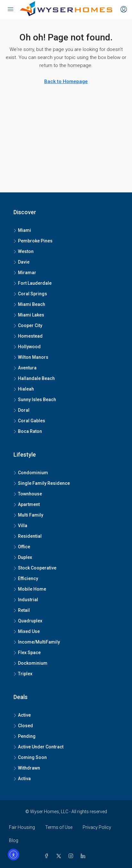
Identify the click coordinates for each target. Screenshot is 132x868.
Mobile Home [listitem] (30, 589)
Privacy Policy (97, 827)
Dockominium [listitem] (30, 663)
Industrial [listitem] (26, 600)
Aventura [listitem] (25, 368)
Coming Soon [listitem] (30, 757)
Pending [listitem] (25, 736)
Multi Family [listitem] (28, 515)
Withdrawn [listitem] (27, 768)
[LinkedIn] (84, 856)
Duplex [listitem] (23, 557)
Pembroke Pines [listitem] (33, 241)
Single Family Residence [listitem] (42, 483)
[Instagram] (72, 856)
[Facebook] (48, 856)
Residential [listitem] (28, 536)
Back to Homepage (66, 81)
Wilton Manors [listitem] (31, 357)
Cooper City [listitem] (28, 325)
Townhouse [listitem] (28, 494)
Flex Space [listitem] (27, 653)
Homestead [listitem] (28, 336)
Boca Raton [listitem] (28, 431)
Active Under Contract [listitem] (38, 747)
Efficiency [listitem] (26, 578)
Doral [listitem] (21, 410)
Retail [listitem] (22, 610)
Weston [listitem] (24, 251)
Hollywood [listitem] (27, 347)
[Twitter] (60, 856)
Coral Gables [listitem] (29, 421)
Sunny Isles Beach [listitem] (35, 400)
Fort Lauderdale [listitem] (33, 283)
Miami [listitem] (22, 230)
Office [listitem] (22, 547)
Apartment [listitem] (27, 504)
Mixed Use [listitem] (27, 631)
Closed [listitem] (23, 726)
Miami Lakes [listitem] (29, 315)
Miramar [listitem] (25, 273)
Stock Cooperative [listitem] (35, 568)
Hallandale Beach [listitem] (34, 378)
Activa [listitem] (22, 779)
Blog (14, 840)
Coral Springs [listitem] (30, 294)
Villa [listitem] (20, 526)
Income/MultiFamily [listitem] (37, 642)
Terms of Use (59, 827)
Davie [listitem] (21, 262)
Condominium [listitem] (31, 473)
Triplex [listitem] (23, 674)
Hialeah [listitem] (24, 389)
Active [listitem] (22, 715)
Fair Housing (22, 827)
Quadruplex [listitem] (28, 621)
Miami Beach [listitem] (29, 304)
